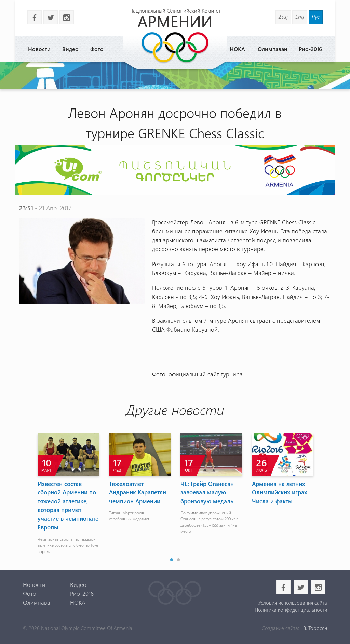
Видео (70, 49)
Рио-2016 (310, 49)
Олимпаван (272, 49)
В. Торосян (315, 628)
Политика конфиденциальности (291, 610)
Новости (39, 49)
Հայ (283, 17)
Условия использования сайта (293, 603)
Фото (97, 49)
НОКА (237, 49)
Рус (316, 17)
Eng (300, 17)
